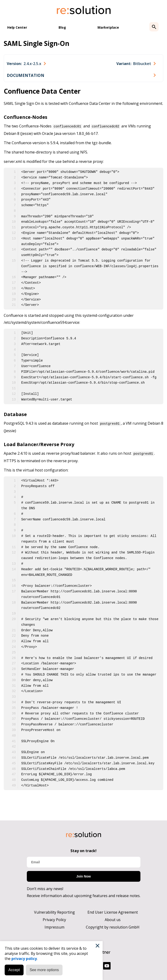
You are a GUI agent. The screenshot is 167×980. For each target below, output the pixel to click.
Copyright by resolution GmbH (113, 926)
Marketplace (108, 27)
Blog (62, 27)
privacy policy (24, 959)
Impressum (54, 926)
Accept (14, 970)
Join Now (83, 876)
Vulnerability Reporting (54, 912)
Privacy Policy (54, 919)
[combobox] (26, 64)
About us (113, 919)
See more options (44, 970)
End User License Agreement (113, 912)
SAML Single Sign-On (37, 43)
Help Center (17, 27)
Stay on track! (83, 850)
